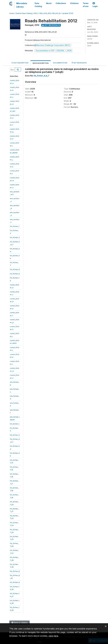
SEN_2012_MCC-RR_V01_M (50, 13)
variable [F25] (67, 13)
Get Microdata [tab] (79, 63)
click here (53, 636)
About (49, 3)
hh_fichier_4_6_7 (42, 76)
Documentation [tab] (60, 63)
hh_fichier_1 (15, 226)
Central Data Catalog (24, 13)
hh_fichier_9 (15, 274)
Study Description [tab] (20, 63)
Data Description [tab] (41, 63)
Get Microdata (51, 25)
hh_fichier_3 (15, 237)
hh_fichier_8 (15, 269)
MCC (36, 13)
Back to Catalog (19, 623)
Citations (74, 3)
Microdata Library (22, 5)
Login (95, 5)
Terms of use (86, 5)
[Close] (106, 626)
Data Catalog (38, 5)
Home (12, 13)
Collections (61, 3)
